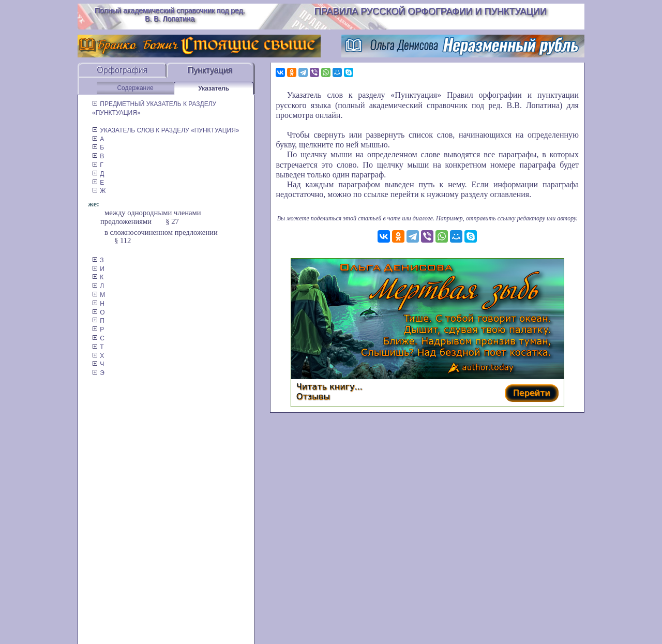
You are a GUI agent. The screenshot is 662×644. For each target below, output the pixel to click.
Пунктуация (210, 70)
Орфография (122, 70)
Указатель (214, 88)
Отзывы (313, 396)
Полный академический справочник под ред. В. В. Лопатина (170, 14)
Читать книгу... (329, 387)
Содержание (135, 88)
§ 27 (172, 221)
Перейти (532, 393)
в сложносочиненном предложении (161, 232)
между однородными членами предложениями (151, 217)
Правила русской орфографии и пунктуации (431, 11)
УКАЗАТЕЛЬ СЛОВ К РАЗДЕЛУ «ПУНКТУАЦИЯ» (166, 130)
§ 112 (123, 241)
